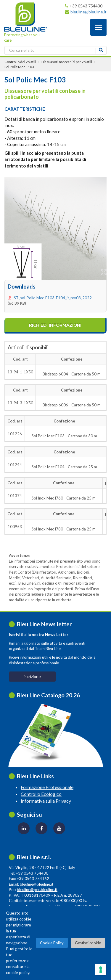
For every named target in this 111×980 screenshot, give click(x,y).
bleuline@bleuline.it (89, 12)
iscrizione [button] (32, 676)
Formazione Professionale (47, 787)
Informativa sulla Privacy (46, 801)
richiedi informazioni (55, 325)
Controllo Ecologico (41, 794)
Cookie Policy (52, 943)
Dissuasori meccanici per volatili (67, 62)
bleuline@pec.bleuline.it (37, 890)
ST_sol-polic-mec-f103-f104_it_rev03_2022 (53, 298)
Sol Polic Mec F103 (19, 67)
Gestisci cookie (88, 943)
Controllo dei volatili (20, 62)
